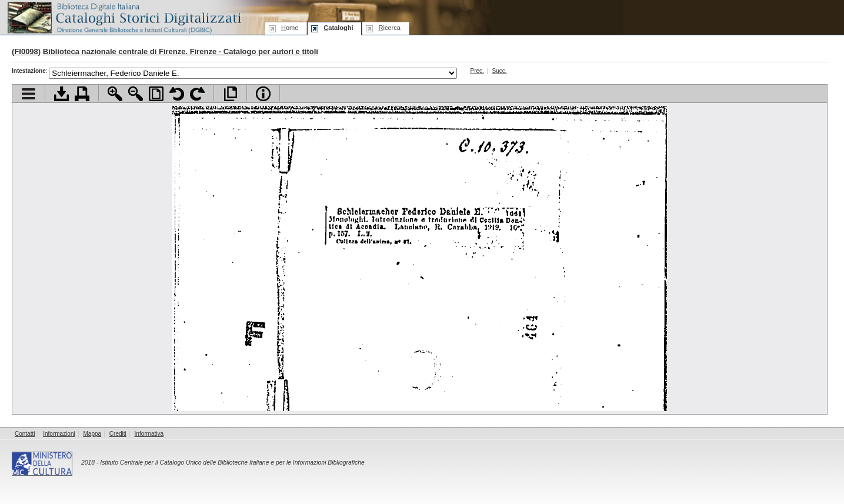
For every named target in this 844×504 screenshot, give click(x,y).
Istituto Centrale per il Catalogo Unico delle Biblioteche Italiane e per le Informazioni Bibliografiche (232, 463)
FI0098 (26, 51)
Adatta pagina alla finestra (156, 94)
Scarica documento (61, 94)
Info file (263, 94)
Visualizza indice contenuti (29, 94)
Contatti (25, 434)
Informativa (149, 434)
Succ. (500, 71)
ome (290, 28)
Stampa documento (82, 94)
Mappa (93, 434)
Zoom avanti (115, 94)
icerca (389, 28)
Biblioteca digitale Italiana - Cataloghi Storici (124, 17)
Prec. (477, 71)
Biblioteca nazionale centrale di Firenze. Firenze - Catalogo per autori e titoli (181, 51)
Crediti (118, 434)
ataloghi (338, 28)
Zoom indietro (136, 94)
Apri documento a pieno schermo (230, 94)
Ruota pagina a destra (197, 94)
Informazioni (59, 434)
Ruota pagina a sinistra (177, 94)
